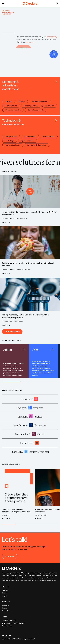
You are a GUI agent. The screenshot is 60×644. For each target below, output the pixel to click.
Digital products (30, 138)
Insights (4, 596)
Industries (5, 590)
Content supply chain (36, 111)
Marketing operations (40, 103)
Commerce (50, 107)
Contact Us (5, 611)
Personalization (11, 107)
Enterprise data (11, 138)
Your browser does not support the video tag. (30, 65)
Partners (5, 593)
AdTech (22, 103)
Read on (6, 223)
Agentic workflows (27, 142)
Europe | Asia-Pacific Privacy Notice (13, 623)
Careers (4, 608)
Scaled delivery (49, 138)
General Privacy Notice (9, 620)
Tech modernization (13, 146)
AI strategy (10, 142)
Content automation (13, 111)
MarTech (9, 103)
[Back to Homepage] (30, 3)
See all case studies (12, 333)
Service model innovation (37, 146)
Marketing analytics (31, 107)
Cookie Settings (7, 626)
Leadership (5, 605)
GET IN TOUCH (10, 557)
